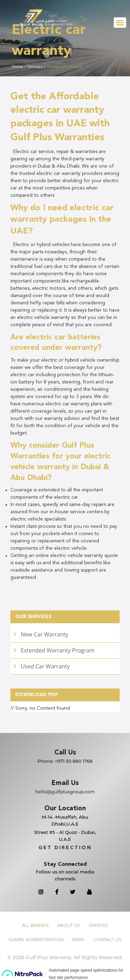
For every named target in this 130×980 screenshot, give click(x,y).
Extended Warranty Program (58, 650)
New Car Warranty (44, 634)
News (78, 940)
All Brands (35, 926)
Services (35, 67)
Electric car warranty (65, 67)
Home (18, 67)
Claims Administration (36, 940)
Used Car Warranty (45, 666)
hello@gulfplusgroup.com (65, 792)
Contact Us (107, 940)
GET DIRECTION (65, 848)
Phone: (65, 761)
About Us (69, 926)
